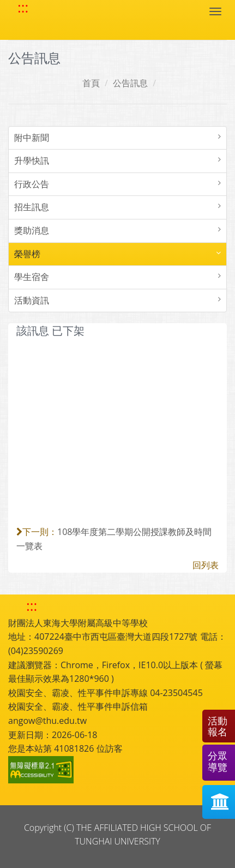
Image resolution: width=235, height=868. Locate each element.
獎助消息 (32, 230)
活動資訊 (32, 300)
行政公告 (32, 184)
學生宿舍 (32, 277)
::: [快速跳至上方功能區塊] (23, 8)
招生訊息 (32, 207)
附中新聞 (32, 138)
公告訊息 (130, 83)
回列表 (206, 565)
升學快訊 (32, 160)
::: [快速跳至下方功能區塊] (32, 606)
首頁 (91, 83)
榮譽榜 (27, 254)
